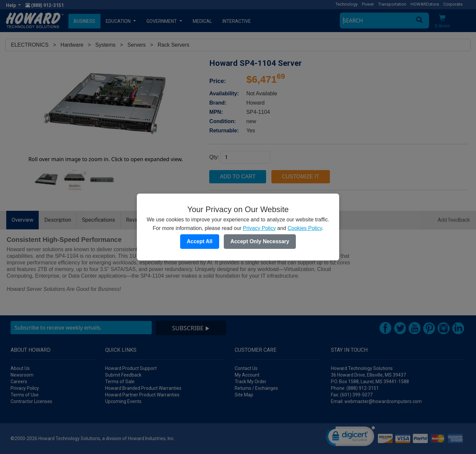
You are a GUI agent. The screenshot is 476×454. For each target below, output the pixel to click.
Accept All (200, 241)
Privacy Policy (259, 228)
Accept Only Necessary (260, 241)
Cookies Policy (305, 228)
